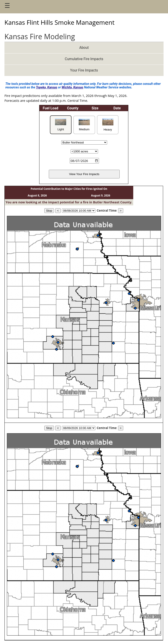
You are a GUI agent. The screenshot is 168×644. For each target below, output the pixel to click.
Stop (49, 211)
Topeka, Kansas (47, 87)
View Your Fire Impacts (84, 174)
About (84, 48)
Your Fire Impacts (84, 70)
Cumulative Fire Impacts (84, 59)
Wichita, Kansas (73, 87)
